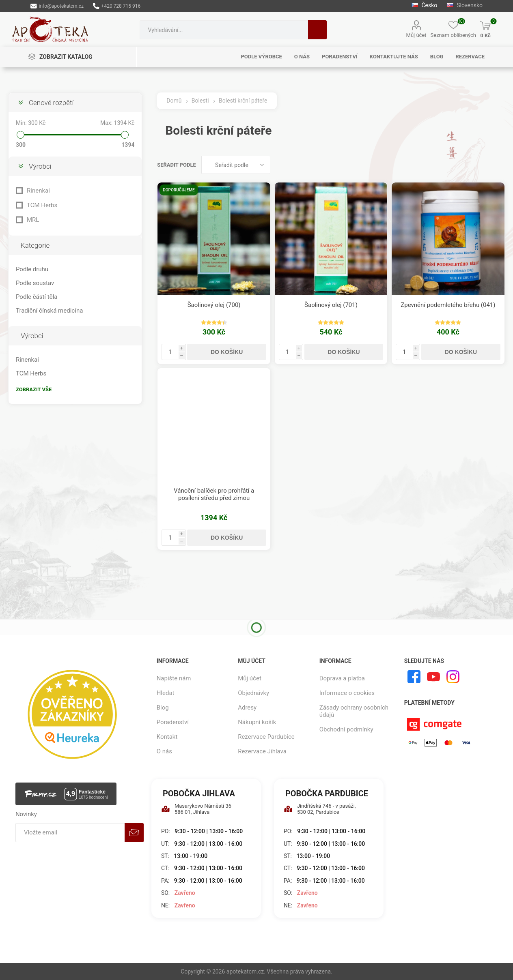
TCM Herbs (42, 205)
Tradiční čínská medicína (49, 311)
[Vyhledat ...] (224, 30)
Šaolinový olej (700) (214, 305)
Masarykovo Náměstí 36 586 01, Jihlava (196, 809)
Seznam (499, 165)
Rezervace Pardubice (266, 737)
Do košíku (227, 352)
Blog (163, 708)
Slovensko (465, 5)
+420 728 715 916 (117, 6)
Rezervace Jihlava (262, 751)
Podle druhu (32, 269)
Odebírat (134, 833)
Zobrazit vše (34, 389)
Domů (174, 101)
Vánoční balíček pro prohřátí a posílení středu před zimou (214, 494)
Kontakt (167, 737)
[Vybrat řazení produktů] (236, 165)
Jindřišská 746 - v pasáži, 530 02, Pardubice (320, 809)
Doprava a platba (342, 678)
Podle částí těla (37, 297)
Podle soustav (35, 283)
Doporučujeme (179, 190)
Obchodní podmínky (346, 729)
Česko (424, 5)
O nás (164, 751)
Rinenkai (38, 191)
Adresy (247, 708)
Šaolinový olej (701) (331, 305)
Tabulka (483, 165)
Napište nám (174, 678)
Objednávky (253, 693)
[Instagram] (453, 677)
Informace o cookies (347, 693)
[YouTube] (433, 677)
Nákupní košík (257, 722)
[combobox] (224, 30)
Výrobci (40, 166)
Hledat (317, 30)
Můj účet (416, 35)
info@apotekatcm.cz (57, 6)
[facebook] (414, 677)
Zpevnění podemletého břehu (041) (448, 305)
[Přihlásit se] (70, 833)
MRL (33, 220)
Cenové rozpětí (51, 103)
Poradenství (173, 722)
